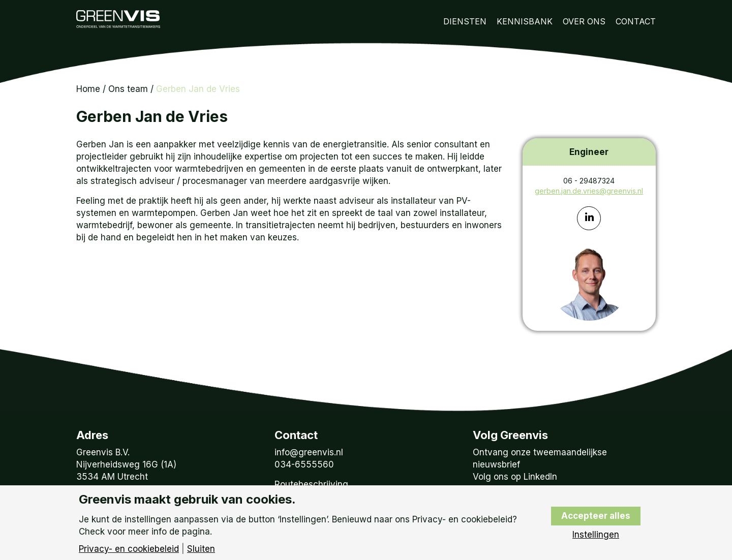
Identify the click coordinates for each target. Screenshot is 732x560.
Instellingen (596, 535)
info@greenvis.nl (309, 452)
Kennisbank (525, 21)
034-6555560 (304, 464)
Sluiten (201, 549)
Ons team (128, 89)
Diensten (465, 21)
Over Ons (584, 21)
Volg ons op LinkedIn (515, 477)
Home (88, 89)
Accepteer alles (596, 516)
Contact (636, 21)
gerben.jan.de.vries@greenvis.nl (589, 191)
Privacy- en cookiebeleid (129, 549)
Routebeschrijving (311, 484)
